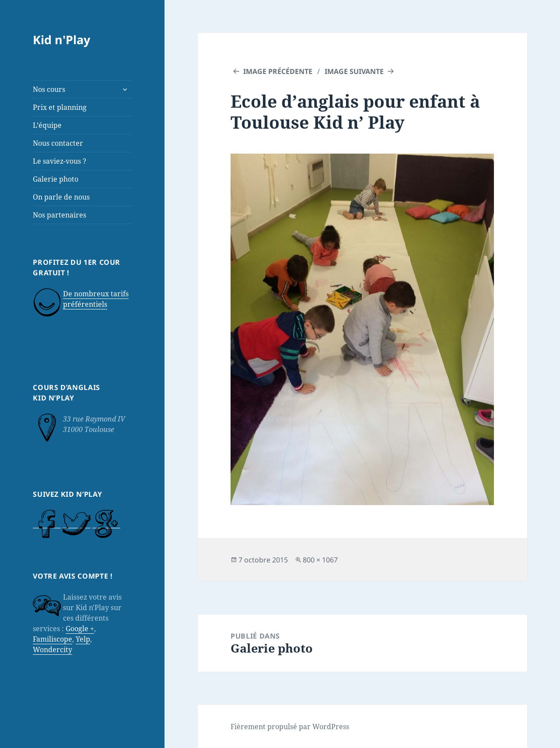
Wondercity (52, 650)
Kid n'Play (61, 40)
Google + (80, 629)
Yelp (83, 639)
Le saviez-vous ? (59, 161)
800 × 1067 (320, 560)
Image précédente (278, 71)
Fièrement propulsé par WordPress (290, 727)
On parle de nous (61, 197)
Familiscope (52, 639)
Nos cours (49, 89)
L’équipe (47, 125)
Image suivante (354, 71)
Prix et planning (60, 107)
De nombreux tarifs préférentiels (96, 299)
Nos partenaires (59, 215)
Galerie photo (56, 179)
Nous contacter (58, 143)
